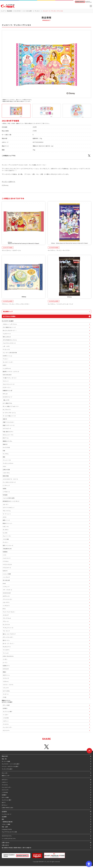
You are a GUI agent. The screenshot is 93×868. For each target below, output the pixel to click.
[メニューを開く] (91, 6)
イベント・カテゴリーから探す (10, 766)
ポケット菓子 (5, 797)
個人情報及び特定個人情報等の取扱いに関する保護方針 (17, 848)
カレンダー (5, 773)
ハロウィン (5, 782)
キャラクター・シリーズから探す (23, 11)
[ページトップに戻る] (89, 751)
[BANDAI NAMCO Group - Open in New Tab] (16, 856)
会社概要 (4, 817)
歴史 (3, 819)
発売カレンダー (6, 776)
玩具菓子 (4, 795)
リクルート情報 (6, 824)
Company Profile (7, 829)
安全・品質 (5, 827)
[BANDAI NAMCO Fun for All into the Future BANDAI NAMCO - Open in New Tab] (83, 2)
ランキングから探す (7, 769)
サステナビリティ (7, 836)
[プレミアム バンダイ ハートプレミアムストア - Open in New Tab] (54, 855)
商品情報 (9, 11)
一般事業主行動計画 (7, 822)
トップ (3, 11)
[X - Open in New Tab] (89, 157)
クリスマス (5, 785)
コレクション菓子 (7, 800)
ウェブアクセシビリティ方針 (9, 832)
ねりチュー (5, 805)
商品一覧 (4, 759)
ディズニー (38, 11)
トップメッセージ (7, 814)
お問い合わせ (5, 845)
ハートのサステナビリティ (9, 839)
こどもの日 (5, 792)
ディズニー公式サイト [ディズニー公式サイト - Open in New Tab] (9, 182)
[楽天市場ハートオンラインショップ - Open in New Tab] (37, 856)
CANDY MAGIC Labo (7, 808)
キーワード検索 (6, 761)
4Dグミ (4, 802)
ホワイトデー (5, 790)
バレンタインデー (7, 787)
